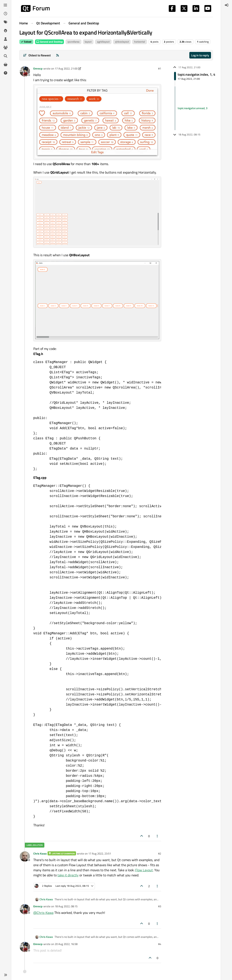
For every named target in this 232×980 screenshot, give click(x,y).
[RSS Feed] (58, 55)
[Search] (6, 56)
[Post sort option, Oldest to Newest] (37, 55)
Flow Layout (144, 870)
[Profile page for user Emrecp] (25, 71)
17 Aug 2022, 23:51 (100, 853)
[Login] (226, 5)
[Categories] (6, 5)
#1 (160, 68)
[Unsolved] (6, 73)
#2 (160, 853)
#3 (160, 906)
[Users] (6, 39)
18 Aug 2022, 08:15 (66, 906)
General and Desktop (49, 42)
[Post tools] (157, 836)
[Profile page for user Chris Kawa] (25, 856)
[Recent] (6, 14)
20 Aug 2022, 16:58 (66, 944)
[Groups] (6, 47)
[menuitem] (226, 5)
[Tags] (6, 22)
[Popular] (6, 31)
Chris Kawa (40, 853)
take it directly (68, 875)
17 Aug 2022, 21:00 (66, 68)
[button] (6, 975)
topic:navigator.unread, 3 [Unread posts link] (193, 108)
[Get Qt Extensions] (6, 64)
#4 (160, 944)
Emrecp (38, 68)
